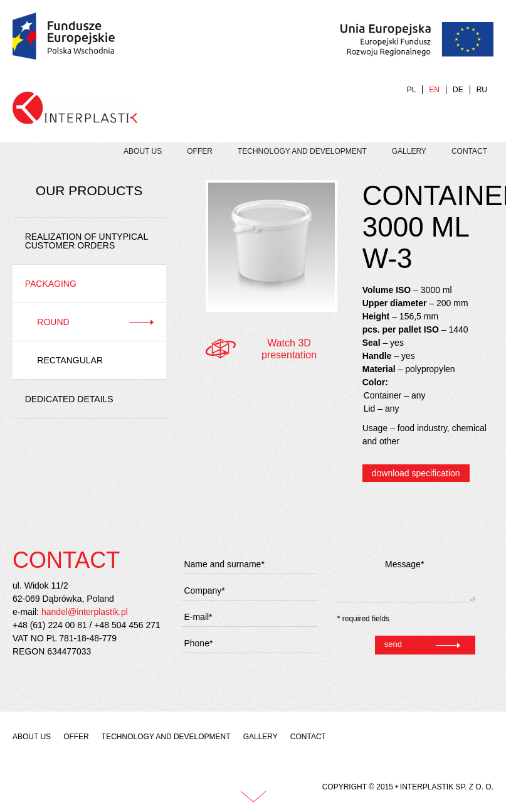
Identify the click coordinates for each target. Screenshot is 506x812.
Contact (469, 151)
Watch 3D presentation (289, 349)
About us (143, 151)
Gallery (409, 151)
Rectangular (70, 360)
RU (482, 90)
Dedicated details (69, 399)
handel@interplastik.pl (85, 612)
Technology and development (302, 151)
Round (53, 322)
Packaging (51, 284)
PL (412, 90)
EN (434, 90)
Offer (200, 151)
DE (458, 90)
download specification (416, 473)
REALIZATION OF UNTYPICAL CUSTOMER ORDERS (87, 241)
